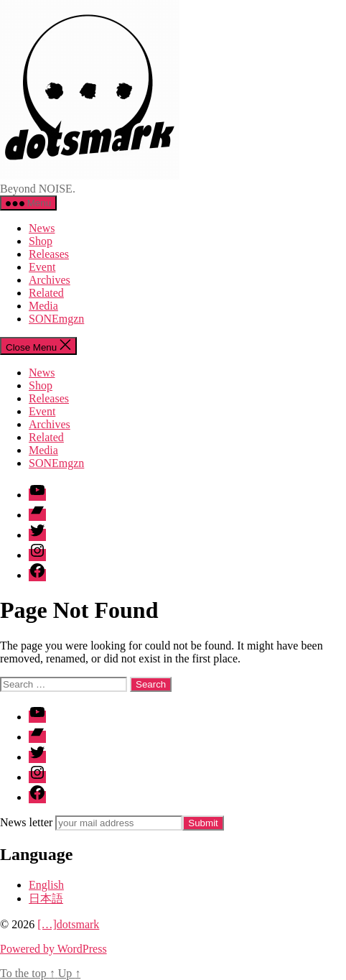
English (46, 885)
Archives (50, 280)
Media (43, 306)
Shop (41, 241)
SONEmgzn (56, 319)
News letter (26, 822)
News (42, 228)
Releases (49, 254)
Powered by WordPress (53, 949)
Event (42, 267)
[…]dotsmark (68, 924)
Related (46, 293)
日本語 (46, 898)
